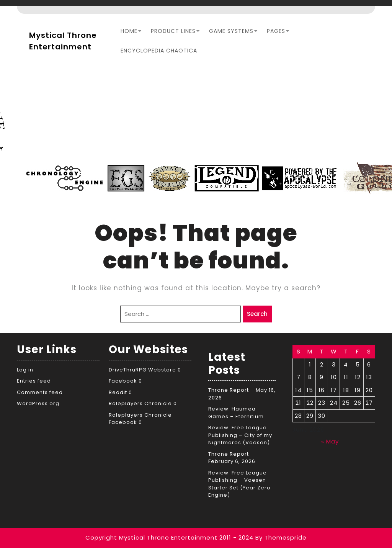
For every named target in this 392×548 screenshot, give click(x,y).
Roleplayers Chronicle (140, 403)
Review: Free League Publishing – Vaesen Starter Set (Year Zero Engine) (239, 484)
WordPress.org (38, 403)
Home (129, 31)
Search (257, 314)
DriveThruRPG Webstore (142, 370)
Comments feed (40, 392)
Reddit (118, 392)
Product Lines (173, 31)
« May (330, 441)
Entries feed (34, 381)
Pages (276, 31)
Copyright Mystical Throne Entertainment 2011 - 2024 (169, 537)
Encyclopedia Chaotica (159, 51)
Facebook (123, 381)
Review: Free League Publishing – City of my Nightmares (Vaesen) (240, 435)
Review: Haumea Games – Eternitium (236, 413)
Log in (25, 370)
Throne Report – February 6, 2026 (232, 458)
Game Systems (231, 31)
